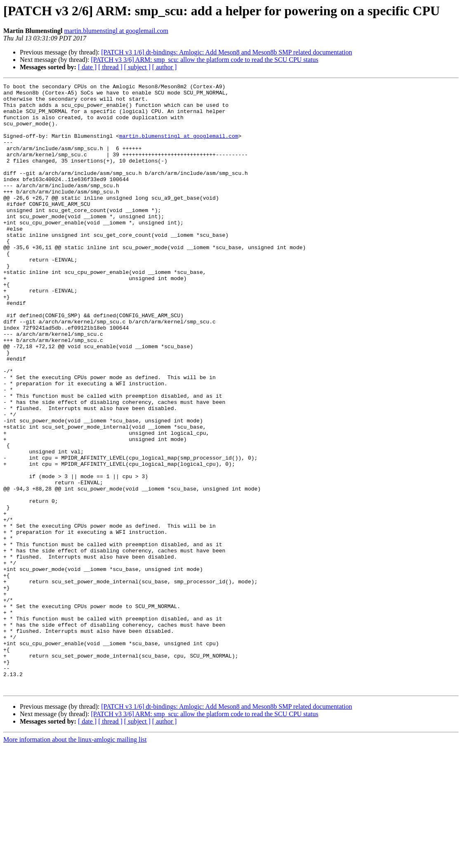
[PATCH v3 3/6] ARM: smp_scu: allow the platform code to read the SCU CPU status (204, 60)
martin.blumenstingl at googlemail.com (116, 31)
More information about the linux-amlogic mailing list (75, 861)
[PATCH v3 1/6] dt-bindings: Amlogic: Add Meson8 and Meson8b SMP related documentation (226, 52)
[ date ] (87, 67)
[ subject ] (137, 67)
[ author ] (165, 67)
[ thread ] (110, 67)
